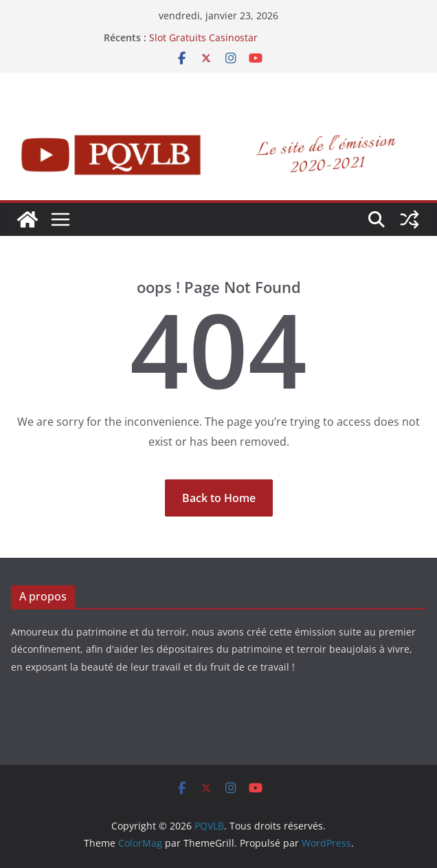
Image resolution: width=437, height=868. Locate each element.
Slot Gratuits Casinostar (203, 37)
